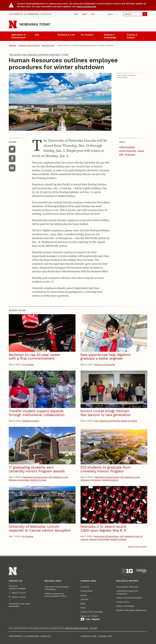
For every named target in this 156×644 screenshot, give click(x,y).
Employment (86, 591)
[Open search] (135, 14)
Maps (83, 604)
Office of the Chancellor (92, 612)
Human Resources (128, 151)
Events (84, 595)
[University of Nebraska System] (142, 571)
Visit (76, 14)
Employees (130, 155)
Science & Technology (110, 36)
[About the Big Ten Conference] (127, 571)
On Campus (87, 35)
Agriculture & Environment (18, 36)
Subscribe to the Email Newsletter (19, 605)
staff (121, 155)
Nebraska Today (35, 24)
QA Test (93, 628)
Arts (37, 35)
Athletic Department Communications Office (56, 595)
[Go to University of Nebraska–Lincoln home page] (13, 25)
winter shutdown (127, 147)
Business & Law (66, 35)
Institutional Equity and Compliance (127, 592)
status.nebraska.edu (86, 7)
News (83, 608)
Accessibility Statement (127, 587)
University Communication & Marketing (57, 588)
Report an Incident (90, 618)
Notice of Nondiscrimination (129, 598)
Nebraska (12, 45)
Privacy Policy (123, 602)
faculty (141, 151)
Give (93, 14)
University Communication (29, 45)
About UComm (19, 593)
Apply (85, 14)
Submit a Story (19, 597)
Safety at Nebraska (125, 606)
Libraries (85, 599)
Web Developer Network (77, 628)
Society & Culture (132, 36)
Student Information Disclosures (131, 610)
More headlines (137, 547)
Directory (85, 587)
